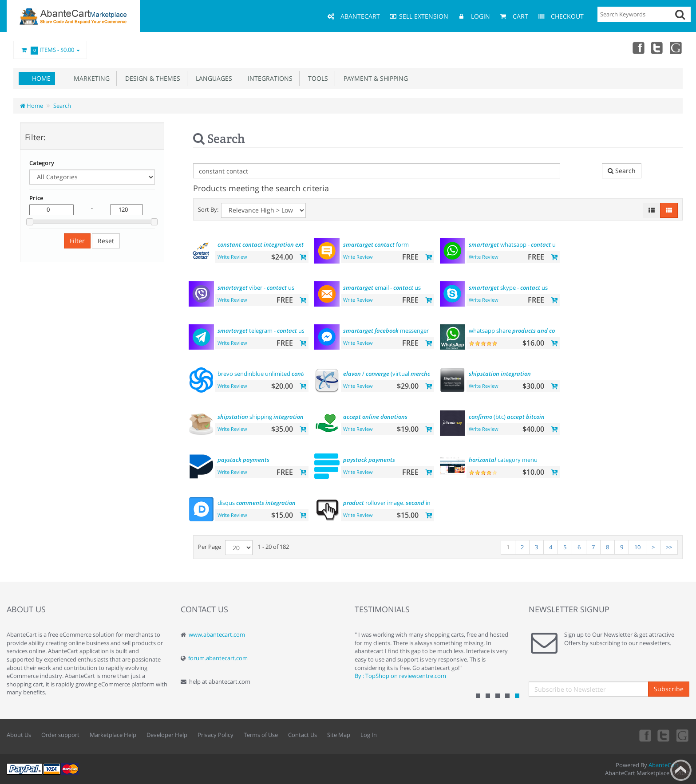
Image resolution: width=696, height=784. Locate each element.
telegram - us (261, 331)
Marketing (90, 78)
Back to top (681, 770)
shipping (261, 417)
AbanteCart (664, 765)
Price (36, 198)
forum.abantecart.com (218, 658)
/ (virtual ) (405, 374)
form (376, 244)
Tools (316, 78)
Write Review (232, 257)
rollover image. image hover (405, 503)
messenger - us (402, 331)
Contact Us (303, 735)
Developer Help (167, 735)
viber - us (256, 288)
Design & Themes (151, 78)
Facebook (637, 47)
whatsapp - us (514, 244)
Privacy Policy (216, 735)
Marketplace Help (113, 735)
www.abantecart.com (217, 634)
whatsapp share (519, 331)
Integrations (268, 78)
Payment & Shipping (374, 78)
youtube (676, 47)
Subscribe (669, 689)
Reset (106, 241)
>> (669, 547)
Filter (77, 241)
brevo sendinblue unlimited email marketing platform (300, 374)
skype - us (508, 288)
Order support (60, 735)
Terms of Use (261, 735)
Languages (212, 78)
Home (41, 78)
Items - (50, 50)
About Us (19, 735)
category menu (503, 460)
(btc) (507, 417)
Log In (369, 735)
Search (62, 106)
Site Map (339, 735)
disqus (257, 503)
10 (637, 547)
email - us (382, 288)
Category (42, 163)
